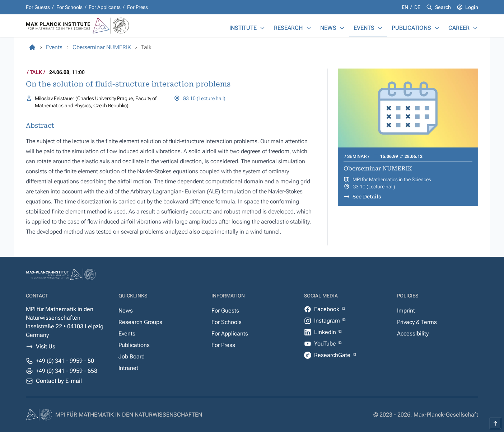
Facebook (327, 309)
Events (364, 28)
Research (288, 28)
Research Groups (140, 322)
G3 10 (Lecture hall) (204, 98)
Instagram (328, 321)
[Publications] (437, 28)
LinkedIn (326, 332)
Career (459, 28)
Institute (243, 28)
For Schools (69, 7)
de (417, 7)
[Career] (475, 28)
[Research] (309, 28)
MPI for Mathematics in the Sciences (392, 179)
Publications (411, 28)
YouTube (326, 344)
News (328, 28)
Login (472, 7)
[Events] (380, 28)
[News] (342, 28)
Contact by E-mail (59, 381)
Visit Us (46, 346)
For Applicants (105, 7)
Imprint (406, 311)
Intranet (128, 368)
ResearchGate (333, 355)
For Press (137, 7)
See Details (367, 197)
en (405, 7)
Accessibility (413, 334)
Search (443, 7)
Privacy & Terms (417, 322)
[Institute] (262, 28)
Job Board (132, 356)
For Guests (38, 7)
